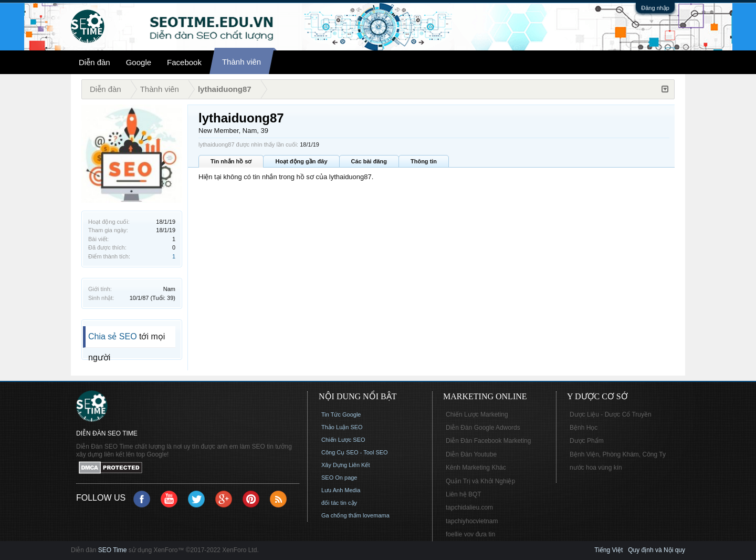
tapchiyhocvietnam (472, 521)
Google (139, 62)
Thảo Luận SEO (342, 427)
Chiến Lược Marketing (477, 414)
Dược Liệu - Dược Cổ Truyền (611, 414)
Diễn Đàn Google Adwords (483, 428)
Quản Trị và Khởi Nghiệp (480, 481)
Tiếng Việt (608, 550)
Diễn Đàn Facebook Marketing (488, 441)
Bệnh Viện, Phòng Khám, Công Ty (618, 454)
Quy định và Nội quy (657, 550)
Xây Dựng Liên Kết (346, 465)
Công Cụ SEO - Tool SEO (355, 452)
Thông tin (424, 161)
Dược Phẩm (587, 441)
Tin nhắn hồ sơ (231, 161)
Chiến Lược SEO (343, 440)
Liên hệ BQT (464, 494)
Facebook (184, 62)
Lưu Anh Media (341, 490)
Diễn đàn (94, 62)
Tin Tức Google (341, 414)
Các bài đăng (369, 161)
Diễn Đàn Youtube (471, 454)
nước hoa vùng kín (596, 468)
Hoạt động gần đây (301, 161)
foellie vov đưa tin (470, 534)
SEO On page (339, 478)
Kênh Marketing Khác (476, 468)
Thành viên (241, 62)
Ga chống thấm (341, 515)
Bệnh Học (584, 428)
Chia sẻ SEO (113, 336)
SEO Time (113, 550)
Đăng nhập (655, 8)
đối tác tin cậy (339, 503)
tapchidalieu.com (469, 507)
